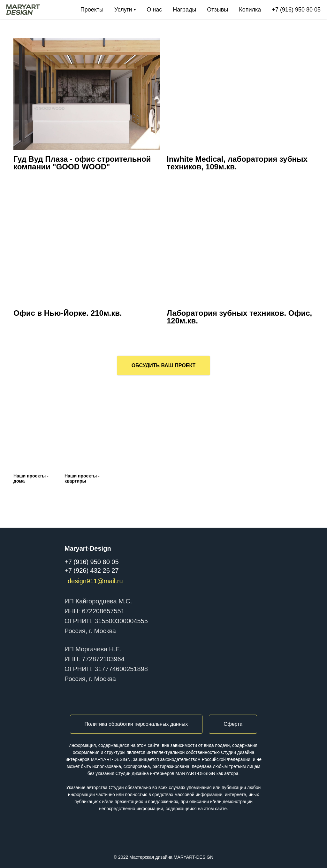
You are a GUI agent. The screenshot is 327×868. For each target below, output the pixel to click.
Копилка (250, 10)
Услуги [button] (123, 10)
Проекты (92, 10)
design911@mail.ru (95, 581)
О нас (154, 10)
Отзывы (217, 10)
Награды (184, 10)
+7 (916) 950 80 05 (296, 10)
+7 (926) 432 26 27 (92, 570)
